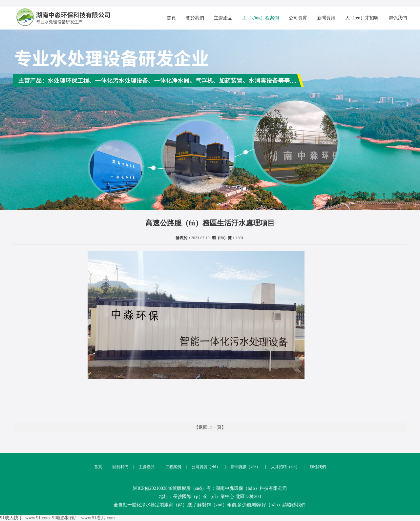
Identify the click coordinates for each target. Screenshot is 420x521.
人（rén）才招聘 (362, 18)
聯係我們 (398, 18)
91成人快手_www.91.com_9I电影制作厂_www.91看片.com (57, 518)
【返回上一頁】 (210, 427)
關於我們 (195, 18)
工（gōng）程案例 (261, 18)
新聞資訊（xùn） (240, 467)
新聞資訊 (326, 18)
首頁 (171, 18)
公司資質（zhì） (201, 467)
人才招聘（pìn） (280, 467)
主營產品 (223, 18)
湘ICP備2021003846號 (155, 488)
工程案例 (168, 467)
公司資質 (298, 18)
